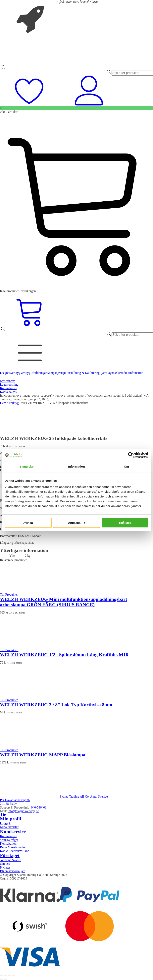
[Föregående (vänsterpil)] (2, 979)
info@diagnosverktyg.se (23, 811)
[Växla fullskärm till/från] (6, 976)
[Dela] (10, 976)
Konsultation (8, 844)
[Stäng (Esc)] (14, 976)
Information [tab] (76, 466)
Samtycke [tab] (27, 466)
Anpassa (77, 523)
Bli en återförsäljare (13, 871)
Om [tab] (126, 466)
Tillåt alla (125, 523)
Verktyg (14, 403)
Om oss (5, 864)
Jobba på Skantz (10, 860)
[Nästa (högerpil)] (6, 979)
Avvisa (28, 523)
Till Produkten (9, 594)
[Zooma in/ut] (2, 976)
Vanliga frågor (9, 840)
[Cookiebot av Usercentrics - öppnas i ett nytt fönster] (131, 455)
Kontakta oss (8, 388)
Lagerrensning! (10, 385)
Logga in (6, 823)
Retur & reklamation (13, 847)
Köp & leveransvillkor (14, 851)
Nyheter (5, 867)
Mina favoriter (9, 827)
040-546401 (38, 807)
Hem (3, 403)
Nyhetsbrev (7, 381)
